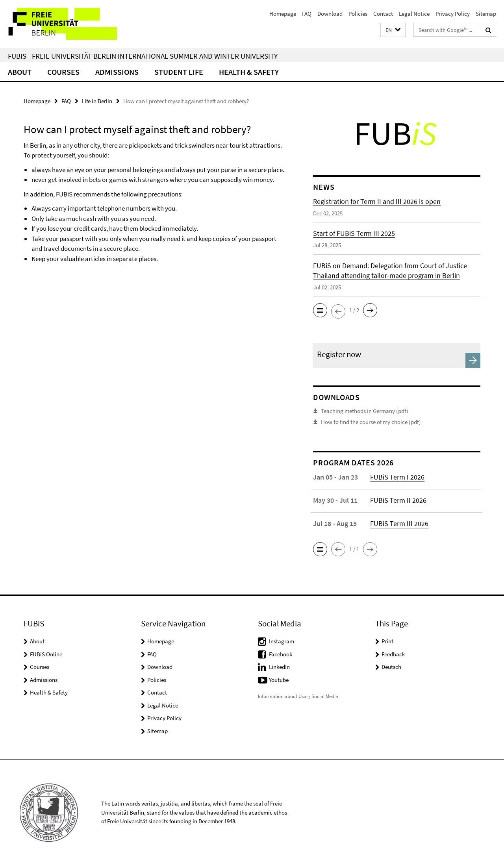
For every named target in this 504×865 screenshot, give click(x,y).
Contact (383, 14)
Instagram (282, 641)
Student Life (179, 72)
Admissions (117, 72)
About (20, 72)
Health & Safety (249, 72)
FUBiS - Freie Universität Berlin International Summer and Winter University (143, 56)
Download (330, 14)
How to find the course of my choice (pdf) (371, 421)
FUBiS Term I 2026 (397, 477)
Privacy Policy (453, 14)
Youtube (279, 679)
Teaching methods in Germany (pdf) (365, 411)
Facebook (281, 654)
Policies (358, 14)
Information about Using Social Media (298, 696)
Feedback (393, 654)
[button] (393, 30)
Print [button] (387, 641)
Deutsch (391, 666)
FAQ (307, 14)
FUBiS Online (46, 654)
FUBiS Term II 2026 (398, 500)
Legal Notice (414, 14)
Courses (63, 72)
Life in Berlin (97, 101)
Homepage (283, 14)
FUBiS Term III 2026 (399, 523)
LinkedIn (279, 666)
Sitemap (486, 14)
